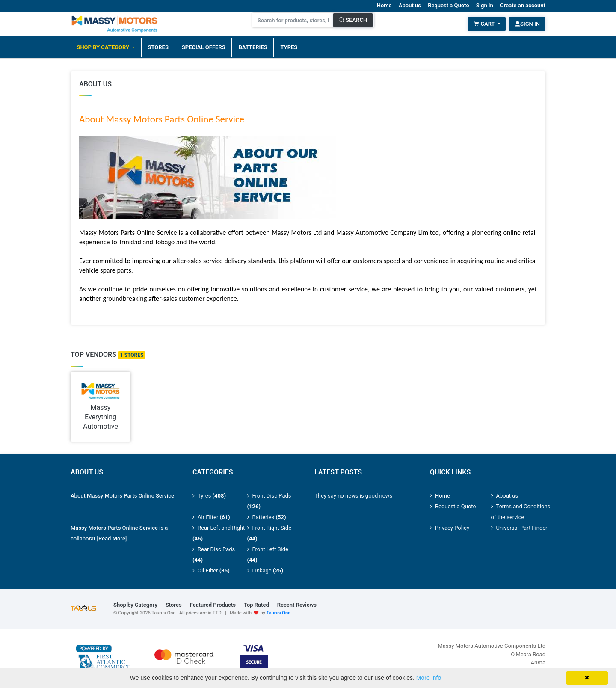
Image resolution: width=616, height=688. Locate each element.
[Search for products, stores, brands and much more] (293, 20)
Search (353, 20)
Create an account (523, 5)
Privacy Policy (452, 528)
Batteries (253, 47)
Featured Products (213, 605)
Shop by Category (104, 47)
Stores (158, 47)
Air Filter (214, 517)
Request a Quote (448, 5)
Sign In (485, 5)
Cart (485, 24)
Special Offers (204, 47)
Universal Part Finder (522, 528)
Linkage (268, 571)
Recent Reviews (297, 605)
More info (429, 678)
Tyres (289, 47)
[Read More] (112, 538)
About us (410, 5)
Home (384, 5)
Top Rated (256, 605)
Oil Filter (214, 571)
